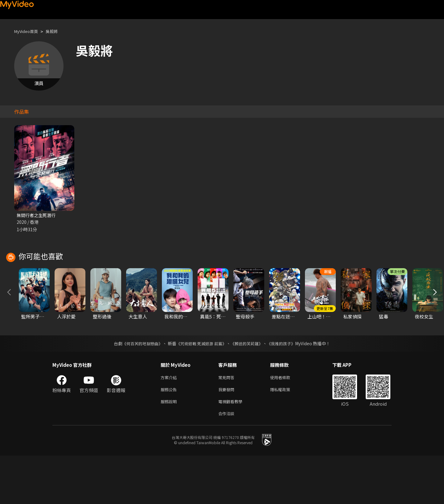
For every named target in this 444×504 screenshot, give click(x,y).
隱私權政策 (285, 435)
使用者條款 (285, 422)
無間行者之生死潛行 (37, 215)
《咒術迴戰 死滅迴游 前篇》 (201, 388)
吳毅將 (57, 31)
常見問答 (228, 422)
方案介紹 (170, 422)
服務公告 (170, 435)
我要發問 (228, 435)
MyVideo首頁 (28, 31)
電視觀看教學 (232, 448)
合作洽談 (228, 461)
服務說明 (170, 448)
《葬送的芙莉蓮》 (249, 388)
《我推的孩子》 (286, 388)
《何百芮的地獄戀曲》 (138, 388)
